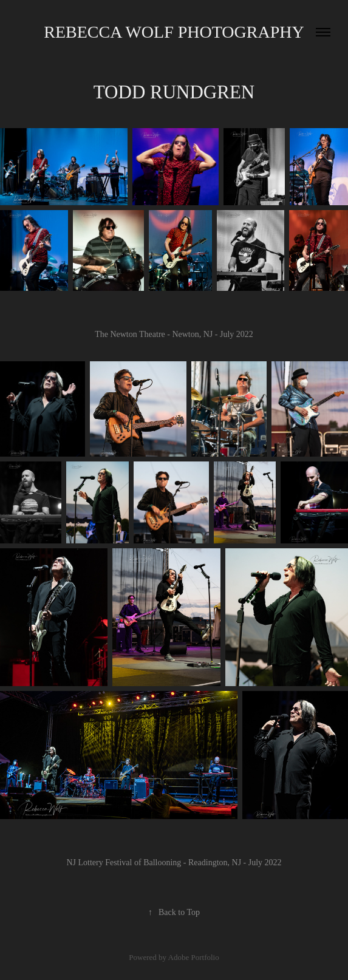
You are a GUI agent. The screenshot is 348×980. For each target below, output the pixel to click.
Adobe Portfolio (194, 957)
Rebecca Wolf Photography (174, 32)
